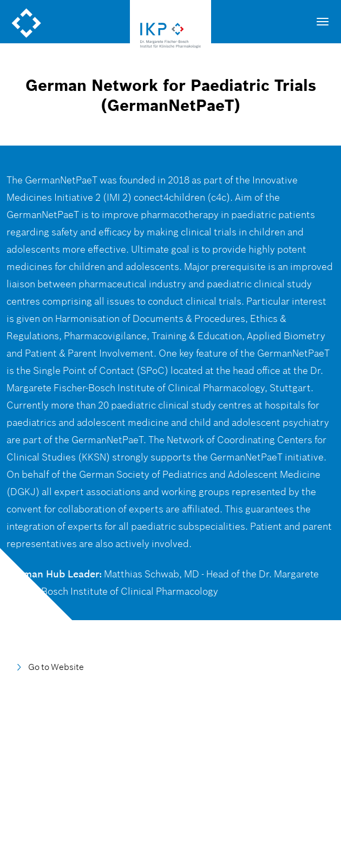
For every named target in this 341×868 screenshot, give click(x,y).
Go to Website (56, 667)
